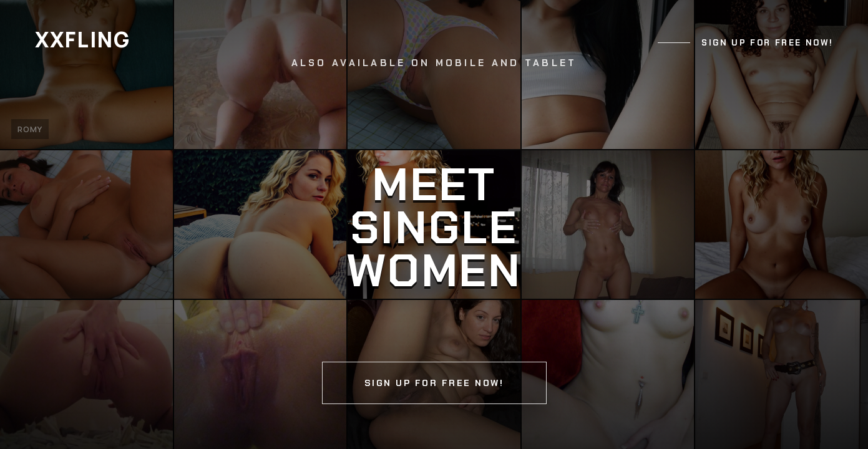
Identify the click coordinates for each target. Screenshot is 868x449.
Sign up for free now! (767, 43)
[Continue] (434, 224)
